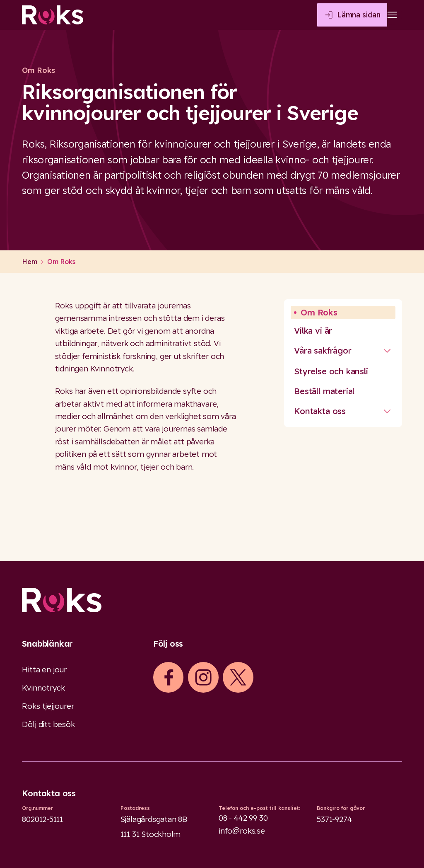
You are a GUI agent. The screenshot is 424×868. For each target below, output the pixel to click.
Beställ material (324, 391)
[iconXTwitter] (238, 677)
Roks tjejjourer (48, 706)
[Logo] (212, 600)
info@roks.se (242, 831)
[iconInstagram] (203, 677)
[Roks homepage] (53, 15)
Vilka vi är (313, 331)
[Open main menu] (392, 15)
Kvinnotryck (43, 688)
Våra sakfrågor (323, 350)
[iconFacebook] (169, 677)
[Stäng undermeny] (387, 351)
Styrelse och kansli (331, 371)
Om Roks (319, 312)
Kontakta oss (320, 411)
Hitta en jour (44, 669)
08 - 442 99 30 (243, 818)
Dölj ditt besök (48, 724)
